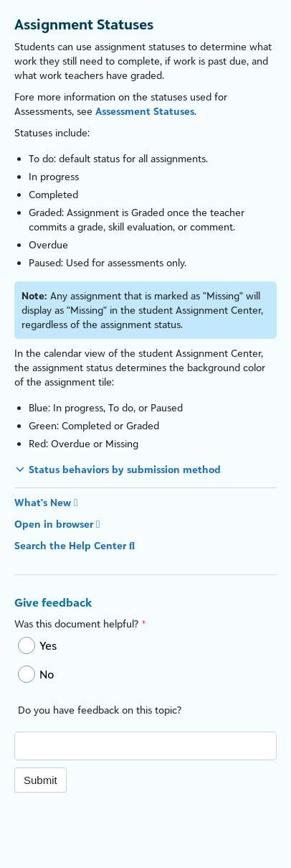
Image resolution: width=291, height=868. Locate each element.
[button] (118, 469)
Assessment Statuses (145, 111)
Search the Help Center (75, 545)
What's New (46, 502)
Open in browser (57, 524)
